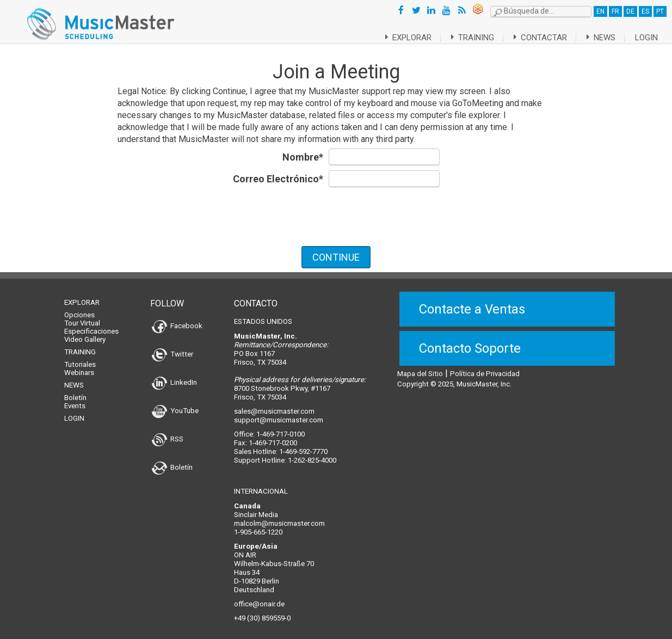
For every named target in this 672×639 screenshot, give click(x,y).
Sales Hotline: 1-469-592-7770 (281, 445)
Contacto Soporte (470, 342)
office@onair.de (259, 597)
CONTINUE (336, 257)
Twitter (172, 348)
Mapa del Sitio (420, 367)
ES (645, 11)
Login (646, 38)
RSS (168, 432)
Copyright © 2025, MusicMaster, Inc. (454, 377)
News (599, 38)
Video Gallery (85, 333)
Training (463, 38)
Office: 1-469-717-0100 (269, 428)
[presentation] (336, 216)
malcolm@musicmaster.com (279, 517)
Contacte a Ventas (472, 303)
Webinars (79, 366)
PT (660, 11)
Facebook (177, 319)
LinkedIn (174, 376)
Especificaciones (91, 325)
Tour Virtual (82, 317)
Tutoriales (80, 358)
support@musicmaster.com (279, 413)
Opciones (79, 308)
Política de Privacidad (485, 367)
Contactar (535, 38)
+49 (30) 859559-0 (262, 612)
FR (615, 11)
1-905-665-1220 (258, 526)
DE (630, 11)
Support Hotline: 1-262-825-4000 (285, 454)
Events (75, 399)
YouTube (175, 404)
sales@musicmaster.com (274, 405)
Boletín (75, 391)
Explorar (395, 38)
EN (600, 11)
